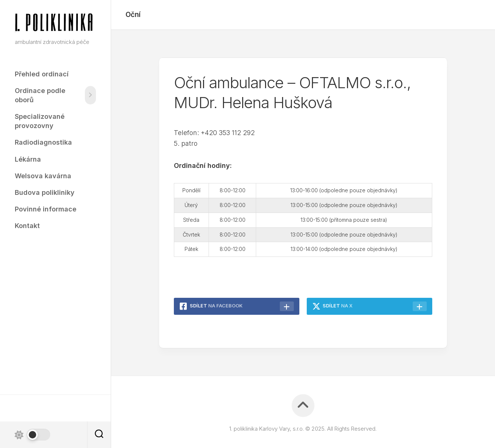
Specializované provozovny (40, 121)
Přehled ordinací (42, 74)
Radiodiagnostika (43, 142)
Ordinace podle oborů (40, 95)
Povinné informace (46, 209)
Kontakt (27, 226)
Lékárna (28, 159)
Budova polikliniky (45, 192)
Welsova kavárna (43, 176)
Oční (133, 15)
